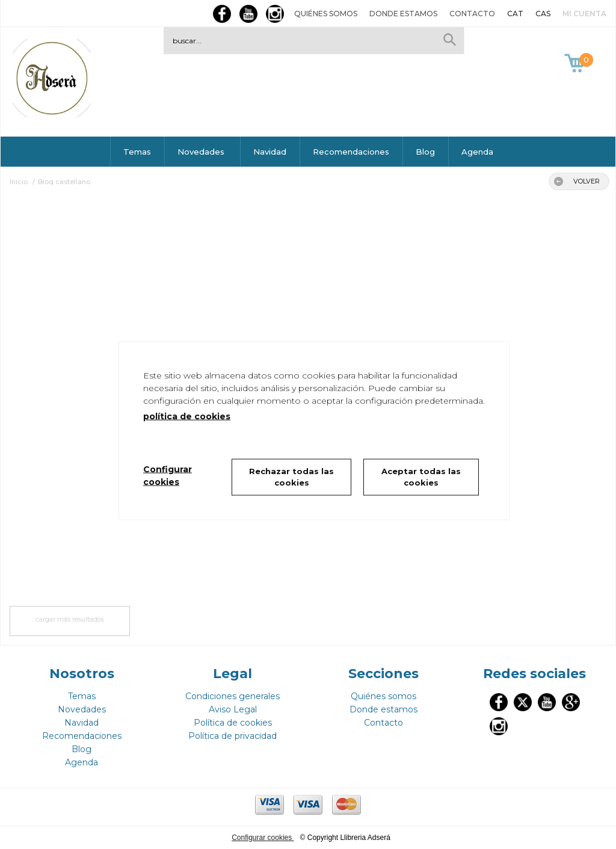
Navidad (270, 152)
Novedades (202, 152)
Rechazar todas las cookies (291, 477)
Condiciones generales (233, 696)
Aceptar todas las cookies (421, 477)
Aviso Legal (233, 709)
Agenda (477, 152)
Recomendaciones (351, 152)
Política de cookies (233, 723)
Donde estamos (403, 14)
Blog (425, 152)
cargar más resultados (70, 619)
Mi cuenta (584, 14)
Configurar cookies (263, 838)
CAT (515, 14)
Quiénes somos (326, 14)
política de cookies (187, 416)
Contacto (472, 14)
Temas (137, 152)
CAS (543, 14)
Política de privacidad (233, 736)
